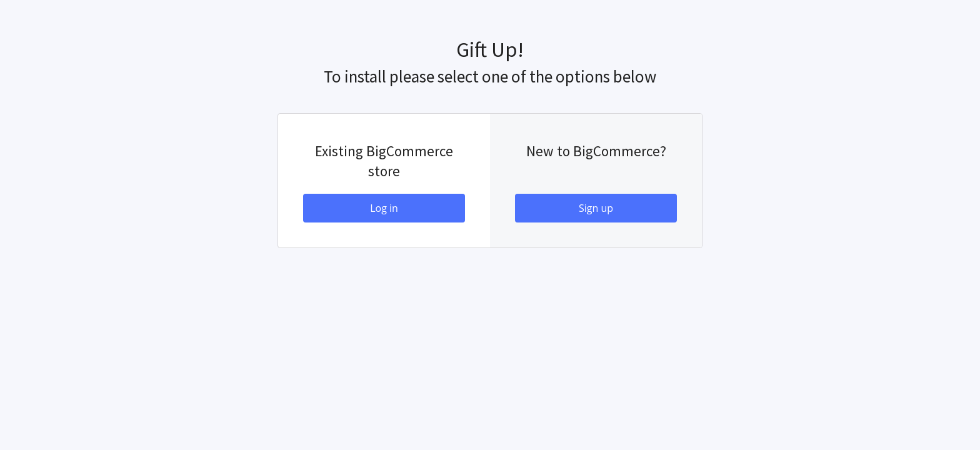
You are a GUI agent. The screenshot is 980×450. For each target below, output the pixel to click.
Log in (384, 208)
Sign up (596, 208)
